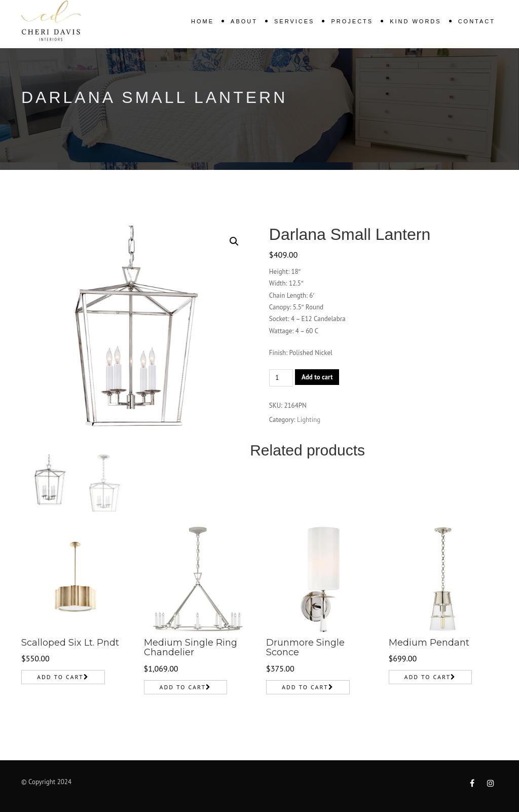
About (244, 21)
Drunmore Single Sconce (305, 648)
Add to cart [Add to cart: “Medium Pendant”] (428, 677)
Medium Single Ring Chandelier (191, 648)
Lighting (309, 420)
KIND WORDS (416, 21)
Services (294, 21)
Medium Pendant (429, 643)
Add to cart (317, 377)
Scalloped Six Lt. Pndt (70, 643)
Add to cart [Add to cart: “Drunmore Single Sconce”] (305, 687)
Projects (352, 21)
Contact (477, 21)
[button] (234, 241)
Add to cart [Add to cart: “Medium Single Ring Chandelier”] (183, 687)
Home (202, 21)
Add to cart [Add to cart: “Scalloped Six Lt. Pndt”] (60, 677)
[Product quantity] (281, 378)
